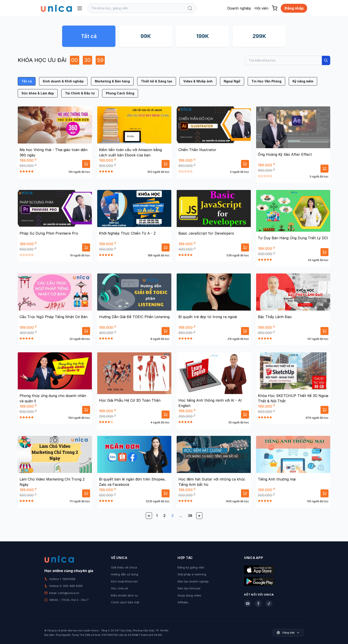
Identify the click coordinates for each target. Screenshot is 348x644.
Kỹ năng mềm (303, 81)
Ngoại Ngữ (232, 81)
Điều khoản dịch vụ (124, 595)
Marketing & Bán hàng (112, 81)
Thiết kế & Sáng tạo (157, 81)
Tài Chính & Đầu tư (80, 93)
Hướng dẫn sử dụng (125, 574)
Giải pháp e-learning (192, 574)
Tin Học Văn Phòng (266, 81)
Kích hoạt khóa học (125, 581)
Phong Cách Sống (120, 93)
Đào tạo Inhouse (189, 588)
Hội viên (261, 8)
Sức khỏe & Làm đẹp (38, 93)
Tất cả (89, 36)
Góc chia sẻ (119, 588)
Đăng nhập (294, 8)
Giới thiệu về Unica (124, 567)
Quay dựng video (189, 595)
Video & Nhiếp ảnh (198, 81)
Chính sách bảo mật (125, 602)
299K (259, 36)
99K (146, 36)
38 (190, 516)
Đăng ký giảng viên (191, 567)
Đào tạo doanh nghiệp (193, 581)
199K (203, 36)
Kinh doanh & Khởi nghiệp (63, 81)
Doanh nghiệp (239, 8)
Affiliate (183, 602)
